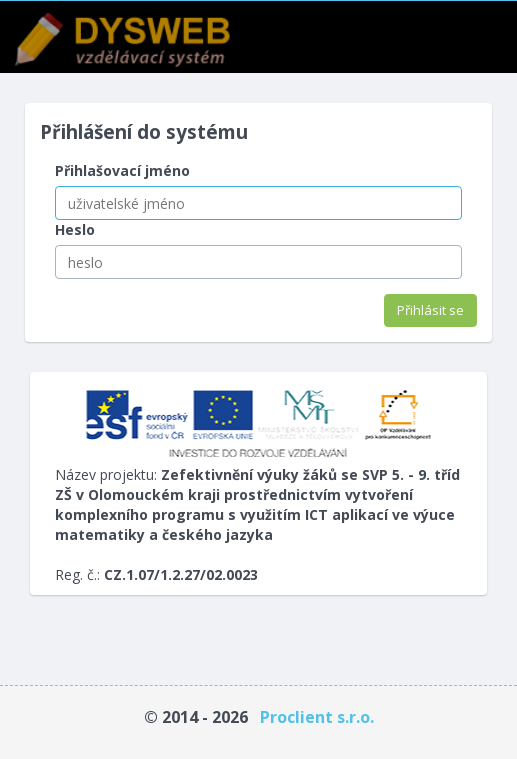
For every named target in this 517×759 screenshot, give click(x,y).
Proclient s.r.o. (317, 717)
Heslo (75, 229)
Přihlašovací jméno (122, 170)
